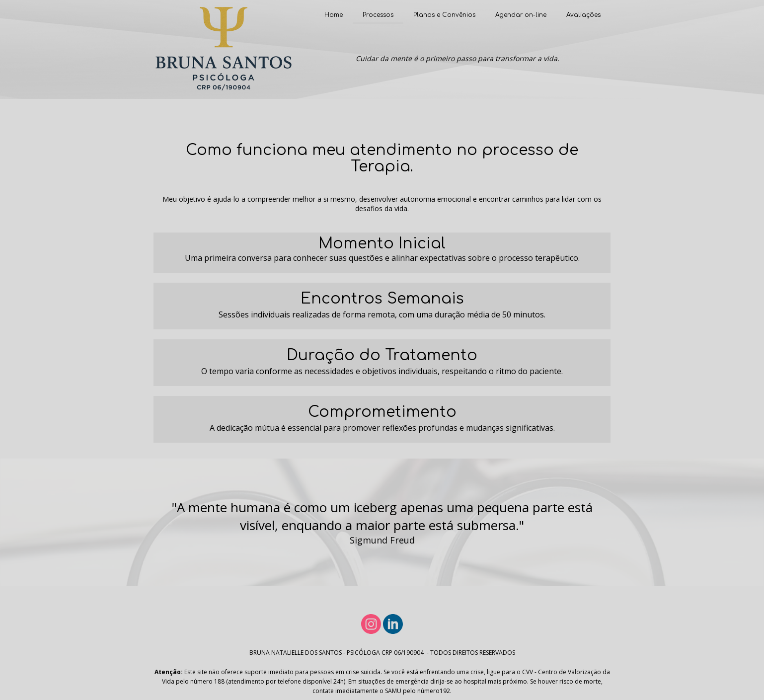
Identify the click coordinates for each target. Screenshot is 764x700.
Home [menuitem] (334, 15)
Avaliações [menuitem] (583, 15)
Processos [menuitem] (378, 15)
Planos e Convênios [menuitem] (444, 15)
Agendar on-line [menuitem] (521, 15)
